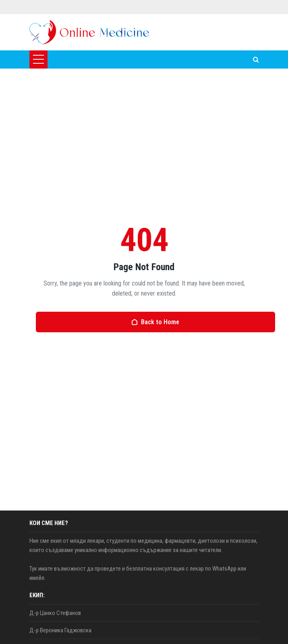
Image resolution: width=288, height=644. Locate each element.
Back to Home (155, 322)
